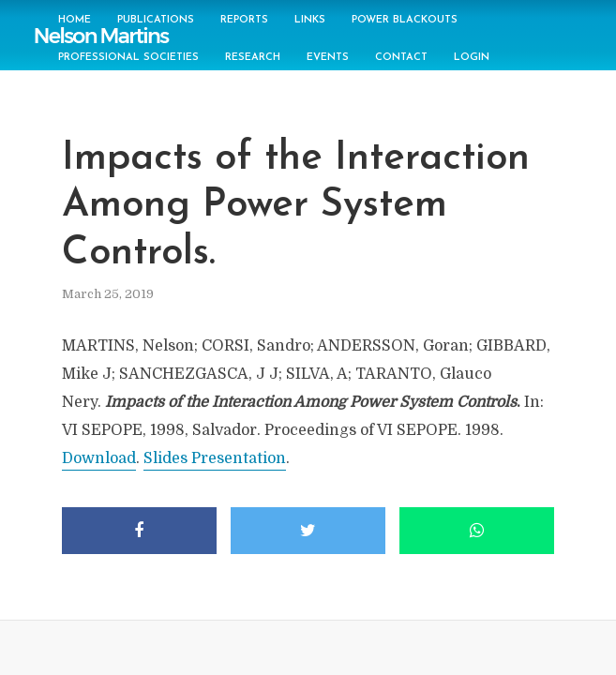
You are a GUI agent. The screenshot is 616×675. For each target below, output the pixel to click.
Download (99, 458)
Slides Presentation (215, 458)
